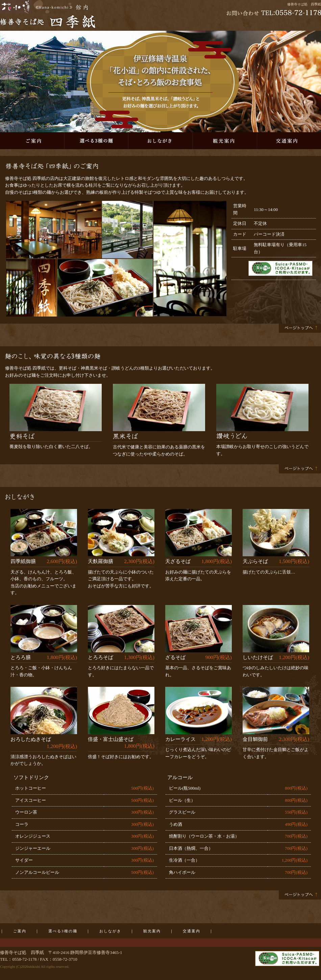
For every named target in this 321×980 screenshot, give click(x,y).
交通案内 (289, 141)
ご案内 (32, 141)
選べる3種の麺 (96, 141)
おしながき (160, 141)
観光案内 (225, 141)
